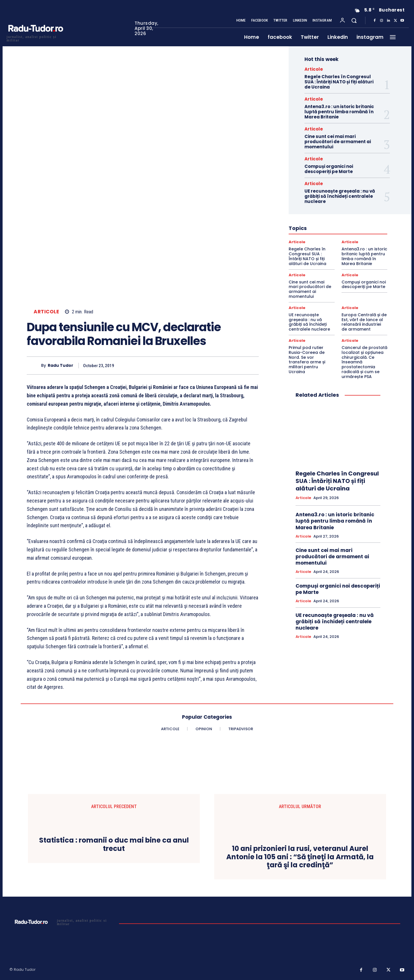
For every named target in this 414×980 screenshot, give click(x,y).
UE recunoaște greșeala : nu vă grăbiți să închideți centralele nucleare (340, 196)
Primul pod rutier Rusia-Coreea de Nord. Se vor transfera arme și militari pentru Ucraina (307, 360)
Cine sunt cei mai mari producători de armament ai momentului (338, 142)
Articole (46, 312)
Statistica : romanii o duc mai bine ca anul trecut (114, 845)
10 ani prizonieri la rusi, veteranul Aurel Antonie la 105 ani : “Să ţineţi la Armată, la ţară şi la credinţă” (300, 857)
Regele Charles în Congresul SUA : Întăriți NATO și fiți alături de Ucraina (339, 82)
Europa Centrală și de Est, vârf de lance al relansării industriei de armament (364, 322)
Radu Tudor (61, 366)
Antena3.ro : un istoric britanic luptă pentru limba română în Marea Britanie (339, 112)
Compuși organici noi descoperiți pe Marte (329, 169)
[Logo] (35, 38)
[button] (354, 20)
